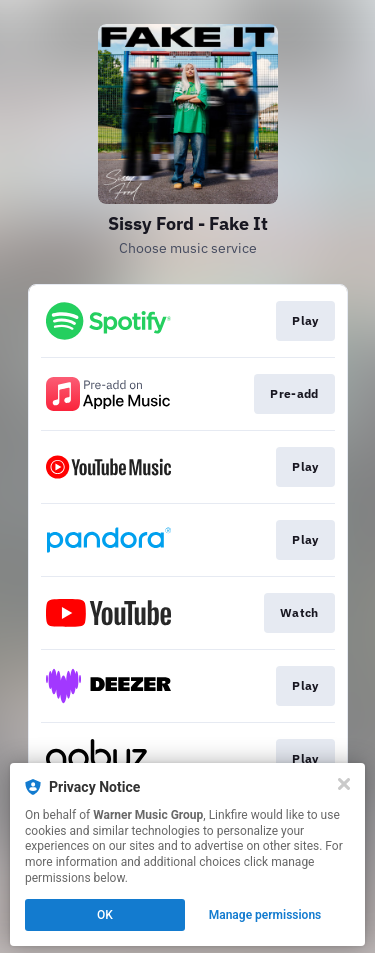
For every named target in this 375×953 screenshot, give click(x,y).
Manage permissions (265, 915)
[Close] (344, 784)
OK (105, 915)
